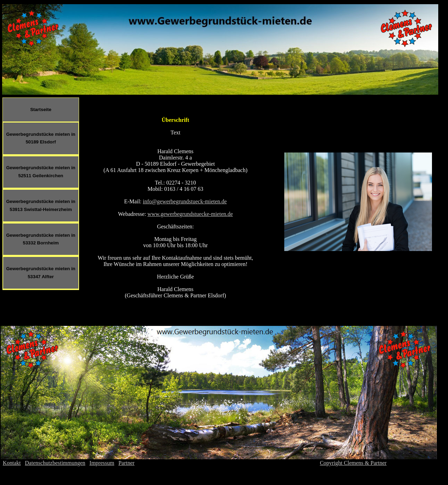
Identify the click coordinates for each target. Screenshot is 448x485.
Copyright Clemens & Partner (353, 463)
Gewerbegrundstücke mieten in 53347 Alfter (41, 273)
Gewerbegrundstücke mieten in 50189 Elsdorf (41, 138)
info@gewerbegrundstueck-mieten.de (185, 201)
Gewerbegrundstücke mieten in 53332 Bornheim (41, 239)
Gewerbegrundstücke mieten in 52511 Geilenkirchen (41, 172)
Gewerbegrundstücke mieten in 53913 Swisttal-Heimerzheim (41, 205)
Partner (126, 463)
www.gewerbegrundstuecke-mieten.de (190, 214)
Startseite (41, 109)
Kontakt (12, 463)
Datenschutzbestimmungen (55, 463)
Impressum (102, 463)
